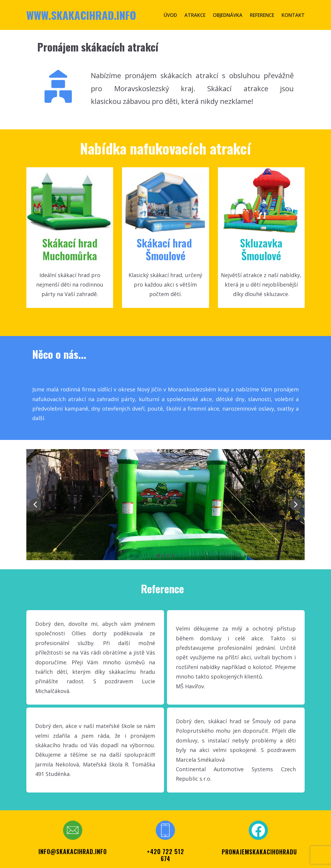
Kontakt (293, 15)
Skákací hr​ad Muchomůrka (70, 249)
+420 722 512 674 (165, 855)
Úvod (170, 15)
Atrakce (195, 15)
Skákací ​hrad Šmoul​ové (165, 249)
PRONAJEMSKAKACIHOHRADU (259, 852)
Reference (262, 15)
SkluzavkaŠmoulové (261, 249)
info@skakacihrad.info (73, 851)
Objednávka (228, 15)
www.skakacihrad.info (81, 15)
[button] (35, 504)
